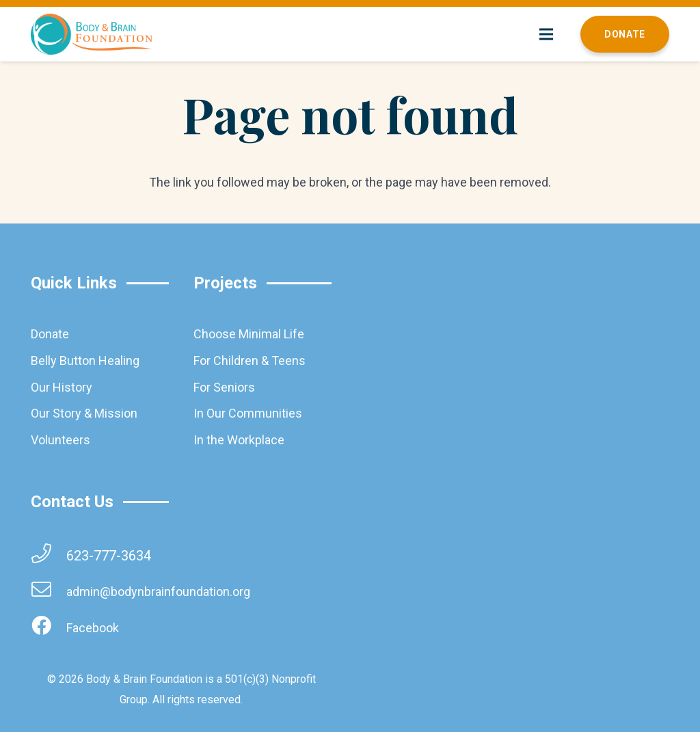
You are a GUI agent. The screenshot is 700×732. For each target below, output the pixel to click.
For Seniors (224, 387)
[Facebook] (49, 628)
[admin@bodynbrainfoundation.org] (49, 592)
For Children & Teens (250, 361)
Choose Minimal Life (249, 334)
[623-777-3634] (49, 555)
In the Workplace (239, 440)
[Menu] (547, 34)
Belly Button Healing (85, 361)
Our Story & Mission (84, 413)
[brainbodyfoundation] (92, 34)
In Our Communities (248, 413)
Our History (62, 387)
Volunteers (60, 440)
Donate (50, 334)
